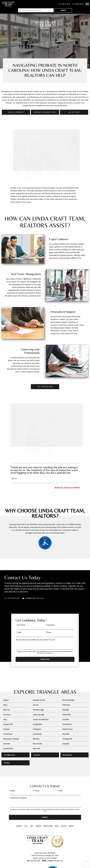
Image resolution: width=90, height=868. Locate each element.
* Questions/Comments (18, 798)
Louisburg (37, 734)
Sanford (66, 720)
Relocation (48, 826)
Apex (5, 705)
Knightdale (38, 724)
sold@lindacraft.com (52, 861)
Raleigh (66, 710)
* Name (12, 791)
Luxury (38, 826)
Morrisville (37, 744)
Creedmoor (8, 734)
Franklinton (8, 749)
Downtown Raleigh (11, 739)
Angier (6, 700)
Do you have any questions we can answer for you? (35, 640)
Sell (26, 826)
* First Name (21, 625)
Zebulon (66, 744)
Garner (36, 705)
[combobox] (36, 10)
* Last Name (50, 625)
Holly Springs (38, 715)
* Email (19, 633)
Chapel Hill (8, 724)
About (71, 826)
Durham (7, 744)
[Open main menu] (87, 4)
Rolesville (67, 715)
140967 (54, 858)
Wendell (66, 734)
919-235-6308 (34, 861)
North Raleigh (68, 700)
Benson (6, 710)
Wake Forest (67, 729)
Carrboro (7, 715)
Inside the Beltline (41, 720)
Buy (32, 826)
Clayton (6, 729)
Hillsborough (38, 710)
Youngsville (67, 739)
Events (64, 826)
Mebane (36, 739)
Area (57, 826)
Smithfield (67, 724)
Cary (5, 720)
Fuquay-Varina (39, 700)
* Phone (48, 633)
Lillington (37, 729)
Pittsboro (66, 705)
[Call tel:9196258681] (64, 4)
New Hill (36, 749)
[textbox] (37, 10)
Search (63, 10)
